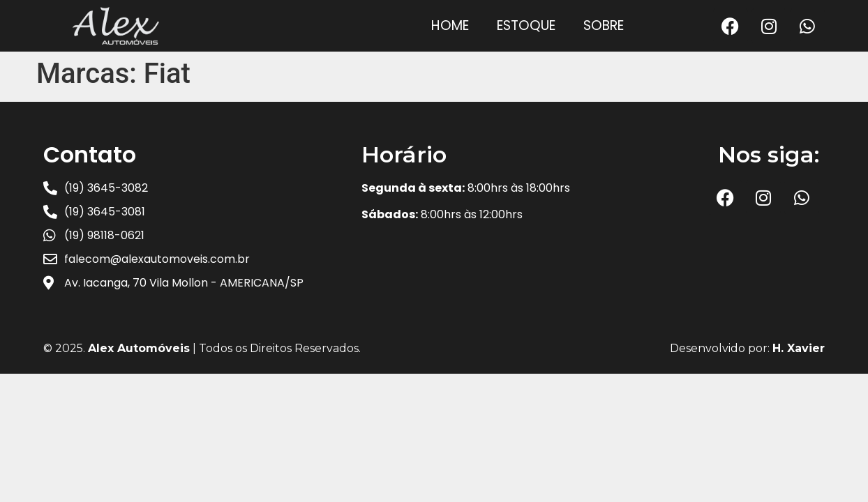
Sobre (604, 25)
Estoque (526, 25)
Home (450, 25)
